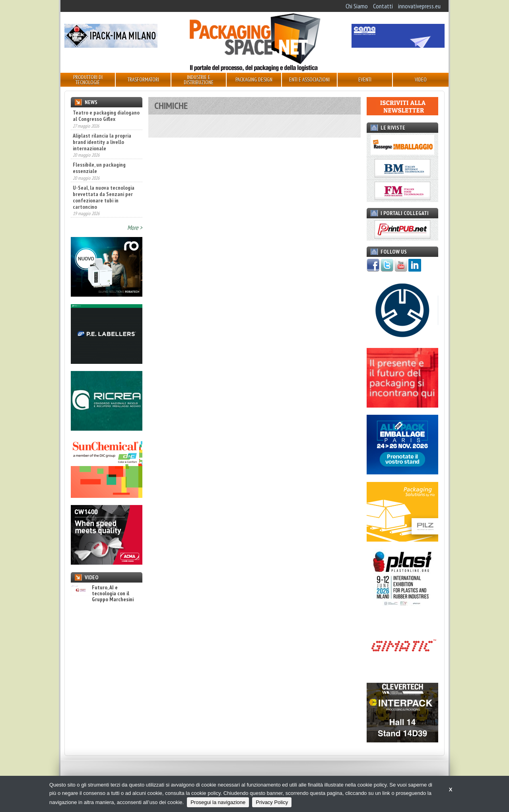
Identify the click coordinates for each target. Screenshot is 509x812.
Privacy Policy (272, 802)
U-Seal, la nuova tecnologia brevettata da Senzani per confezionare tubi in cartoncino (104, 197)
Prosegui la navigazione (218, 802)
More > (135, 227)
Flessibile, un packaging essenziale (99, 168)
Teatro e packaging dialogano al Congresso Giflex (106, 116)
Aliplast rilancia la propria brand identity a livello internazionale (102, 142)
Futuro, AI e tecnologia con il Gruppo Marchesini (102, 594)
